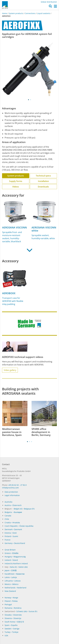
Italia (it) (13, 567)
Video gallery (10, 370)
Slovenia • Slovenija (13, 618)
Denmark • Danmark (13, 529)
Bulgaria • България (13, 512)
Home (5, 13)
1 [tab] (28, 100)
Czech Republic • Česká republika (19, 526)
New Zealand (10, 591)
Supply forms (16, 181)
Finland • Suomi (11, 536)
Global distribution (49, 2)
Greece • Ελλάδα (11, 553)
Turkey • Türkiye (11, 632)
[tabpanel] (30, 69)
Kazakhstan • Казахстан (15, 574)
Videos (16, 187)
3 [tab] (32, 442)
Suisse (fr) (33, 611)
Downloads (43, 187)
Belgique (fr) (29, 509)
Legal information (12, 495)
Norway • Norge (11, 598)
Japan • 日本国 (11, 570)
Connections (30, 13)
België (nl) (18, 509)
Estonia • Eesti (11, 533)
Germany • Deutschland (15, 543)
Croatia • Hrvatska (12, 523)
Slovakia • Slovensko (13, 615)
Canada (8, 516)
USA (6, 636)
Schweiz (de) (22, 611)
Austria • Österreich (13, 505)
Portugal (8, 604)
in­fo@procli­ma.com (10, 488)
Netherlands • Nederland (15, 588)
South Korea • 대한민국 (14, 622)
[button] (50, 7)
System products (16, 13)
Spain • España (11, 625)
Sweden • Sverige (12, 629)
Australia (8, 502)
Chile (7, 519)
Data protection (11, 492)
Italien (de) (23, 567)
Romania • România (13, 608)
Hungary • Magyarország (15, 557)
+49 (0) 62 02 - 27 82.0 (17, 485)
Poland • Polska (11, 601)
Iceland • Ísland (11, 560)
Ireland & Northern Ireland (16, 563)
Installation (43, 181)
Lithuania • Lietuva (13, 581)
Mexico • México (11, 584)
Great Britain (10, 550)
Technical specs (43, 176)
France (8, 540)
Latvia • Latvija (11, 577)
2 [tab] (31, 100)
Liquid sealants (44, 13)
